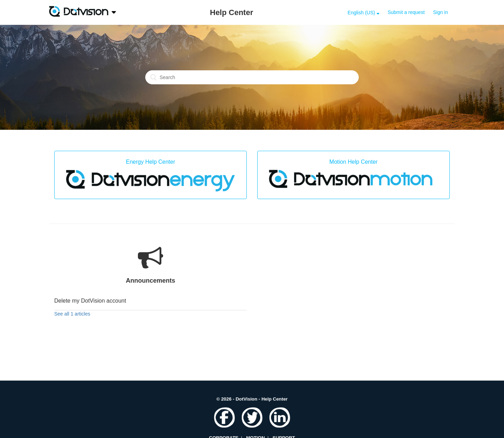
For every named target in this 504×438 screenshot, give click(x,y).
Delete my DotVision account (90, 301)
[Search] (252, 77)
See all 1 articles (72, 314)
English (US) (362, 13)
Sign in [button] (440, 12)
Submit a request (406, 12)
